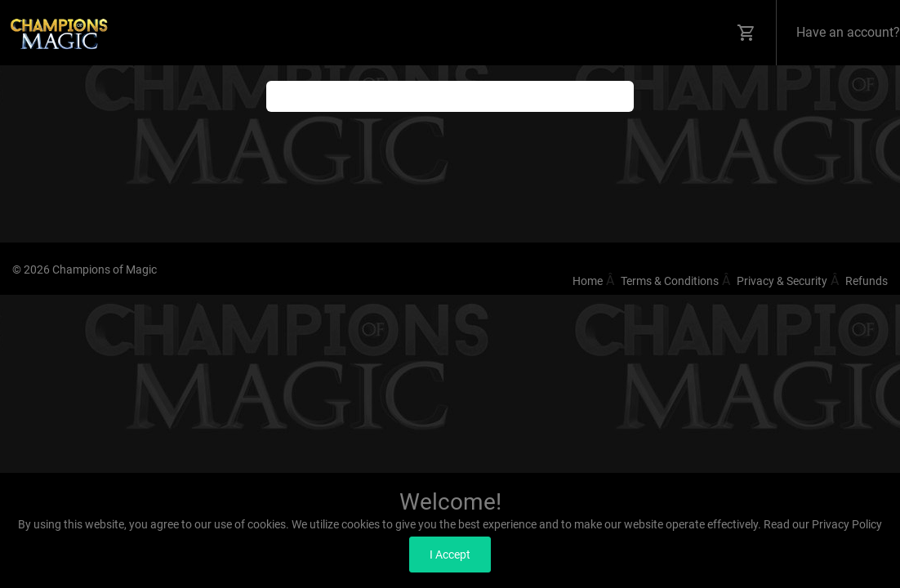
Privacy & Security (782, 281)
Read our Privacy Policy (823, 524)
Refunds (867, 281)
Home (588, 281)
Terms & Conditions (670, 281)
